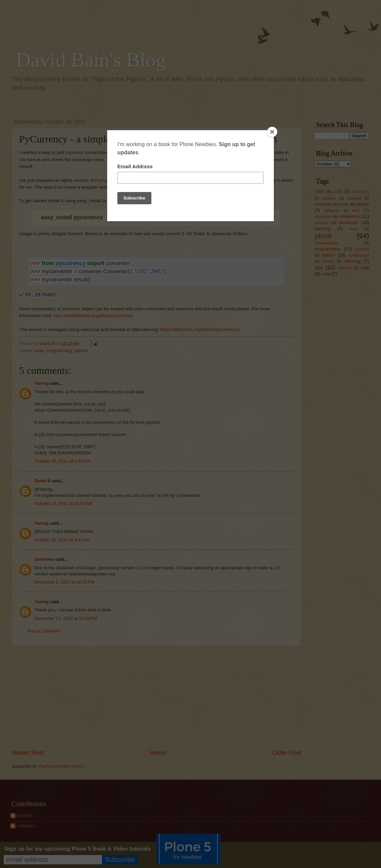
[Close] (272, 132)
